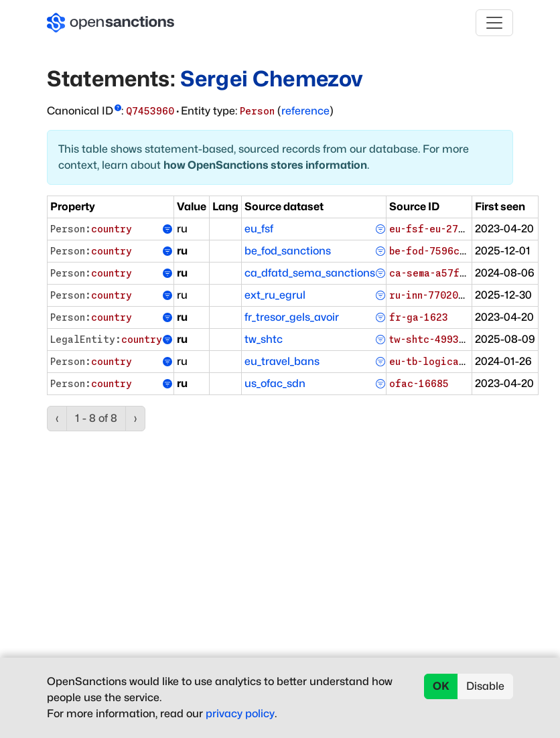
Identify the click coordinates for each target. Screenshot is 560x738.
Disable (485, 686)
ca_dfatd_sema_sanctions (310, 273)
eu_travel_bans (282, 361)
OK (441, 686)
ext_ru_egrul (275, 295)
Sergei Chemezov (271, 79)
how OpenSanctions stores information (265, 165)
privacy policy (240, 714)
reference (305, 111)
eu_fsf (259, 229)
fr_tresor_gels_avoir (292, 317)
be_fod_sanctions (288, 251)
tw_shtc (264, 339)
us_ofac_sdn (275, 383)
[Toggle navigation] (494, 23)
